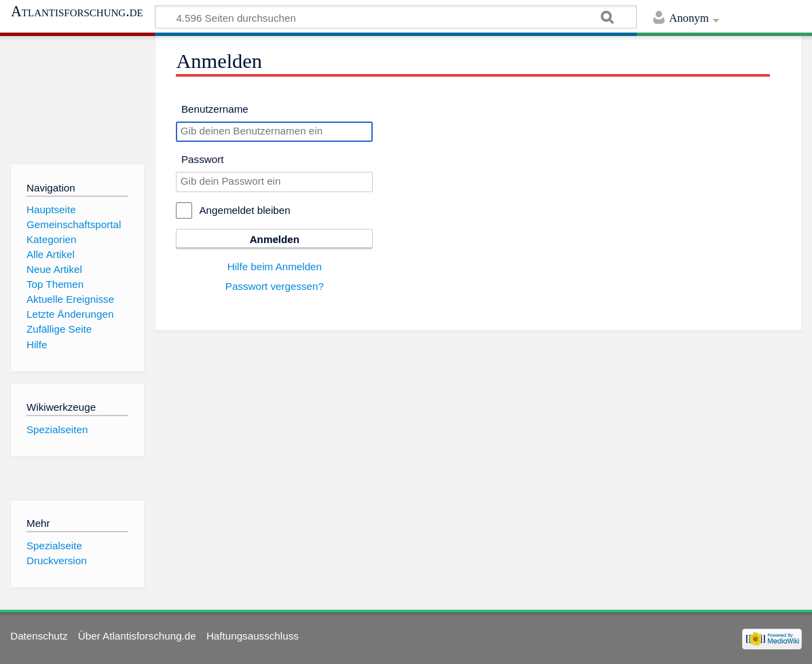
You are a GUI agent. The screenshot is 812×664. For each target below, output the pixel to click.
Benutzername (215, 109)
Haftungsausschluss (253, 636)
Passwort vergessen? (275, 286)
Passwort (202, 159)
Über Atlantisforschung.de (137, 636)
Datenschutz (39, 636)
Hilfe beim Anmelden (275, 266)
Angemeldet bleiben (244, 210)
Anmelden (275, 239)
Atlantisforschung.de (77, 12)
